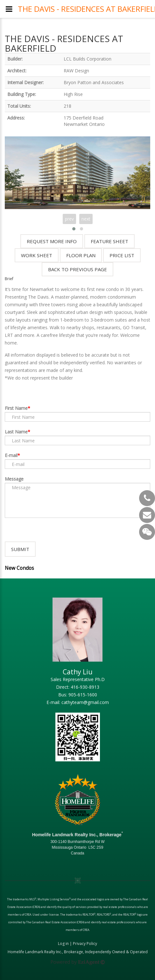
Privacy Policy (85, 944)
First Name (16, 408)
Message (14, 479)
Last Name (16, 432)
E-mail (11, 455)
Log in (63, 944)
